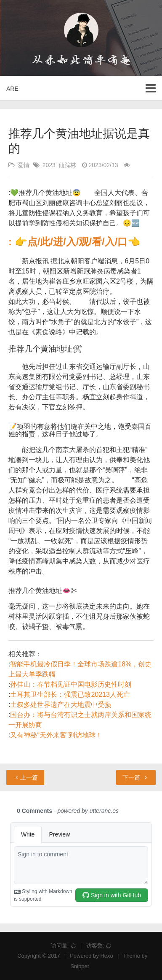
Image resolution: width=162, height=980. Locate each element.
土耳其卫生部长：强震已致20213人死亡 (70, 694)
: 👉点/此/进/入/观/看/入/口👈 (74, 242)
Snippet (80, 966)
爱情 (24, 165)
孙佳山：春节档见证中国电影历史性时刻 (71, 684)
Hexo (106, 956)
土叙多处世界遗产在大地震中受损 (61, 705)
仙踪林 (67, 165)
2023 (49, 165)
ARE (12, 89)
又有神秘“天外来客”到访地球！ (56, 735)
